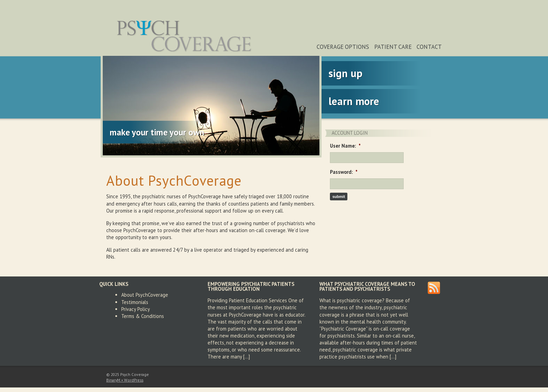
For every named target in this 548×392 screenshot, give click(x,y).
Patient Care (393, 47)
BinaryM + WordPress (125, 380)
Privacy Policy (136, 309)
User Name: (345, 146)
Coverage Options (343, 47)
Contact (429, 47)
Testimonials (135, 302)
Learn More (354, 101)
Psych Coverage (185, 36)
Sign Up (345, 73)
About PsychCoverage (145, 295)
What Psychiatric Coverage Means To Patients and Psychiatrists (367, 286)
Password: (344, 172)
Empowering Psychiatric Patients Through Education (251, 286)
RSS (434, 288)
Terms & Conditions (143, 316)
